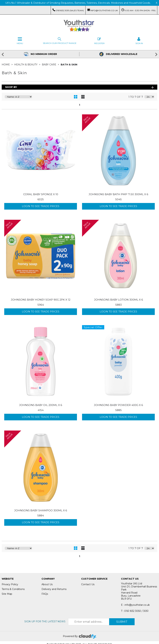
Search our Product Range (60, 40)
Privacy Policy (10, 584)
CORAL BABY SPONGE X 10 (41, 194)
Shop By (11, 87)
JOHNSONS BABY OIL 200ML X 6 (41, 405)
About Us (47, 584)
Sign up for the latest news (45, 621)
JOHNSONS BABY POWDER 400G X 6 (118, 405)
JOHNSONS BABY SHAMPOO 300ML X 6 (41, 510)
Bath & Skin (69, 65)
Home (6, 65)
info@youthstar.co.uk (103, 10)
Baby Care (49, 65)
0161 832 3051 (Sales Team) (68, 10)
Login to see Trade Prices (41, 206)
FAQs (45, 594)
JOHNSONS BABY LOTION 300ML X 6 (118, 300)
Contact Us (88, 584)
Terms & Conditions (13, 589)
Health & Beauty (26, 65)
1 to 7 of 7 (136, 97)
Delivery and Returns (54, 589)
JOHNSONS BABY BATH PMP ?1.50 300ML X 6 (118, 194)
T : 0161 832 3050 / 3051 (135, 611)
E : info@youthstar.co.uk (135, 605)
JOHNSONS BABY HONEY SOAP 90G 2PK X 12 (41, 300)
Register (99, 40)
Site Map (7, 594)
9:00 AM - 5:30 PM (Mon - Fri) (138, 10)
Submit (122, 622)
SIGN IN (139, 40)
